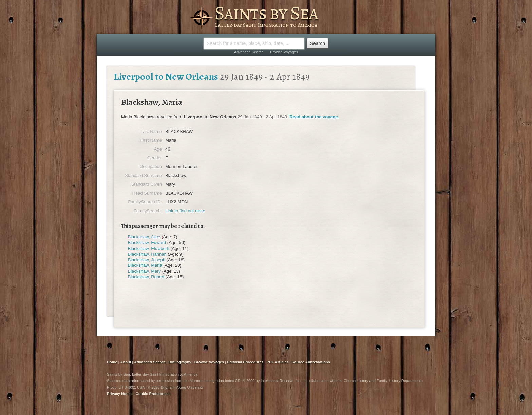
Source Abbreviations (311, 362)
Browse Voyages (284, 52)
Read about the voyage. (314, 117)
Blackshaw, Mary (145, 271)
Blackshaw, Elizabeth (149, 248)
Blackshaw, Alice (144, 237)
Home (112, 362)
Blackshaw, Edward (147, 243)
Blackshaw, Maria (145, 265)
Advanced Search (249, 52)
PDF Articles (278, 362)
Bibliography (180, 362)
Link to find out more (185, 211)
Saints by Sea (266, 13)
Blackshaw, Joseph (147, 260)
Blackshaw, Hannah (147, 254)
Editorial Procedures (245, 362)
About (126, 362)
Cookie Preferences (153, 394)
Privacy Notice (120, 394)
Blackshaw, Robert (146, 277)
